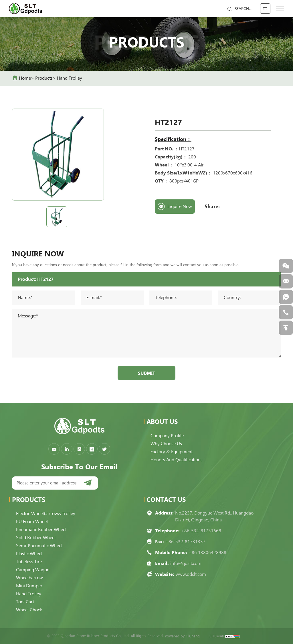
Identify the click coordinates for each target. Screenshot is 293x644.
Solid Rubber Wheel (36, 538)
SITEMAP (217, 636)
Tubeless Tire (29, 562)
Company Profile (167, 436)
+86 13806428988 (207, 552)
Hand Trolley (70, 78)
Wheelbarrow (29, 578)
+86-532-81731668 (201, 531)
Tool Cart (25, 602)
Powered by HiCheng (182, 636)
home (25, 78)
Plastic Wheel (29, 554)
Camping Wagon (33, 570)
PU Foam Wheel (32, 522)
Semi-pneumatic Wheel (39, 546)
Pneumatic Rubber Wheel (41, 530)
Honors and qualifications (177, 460)
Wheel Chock (29, 610)
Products (44, 78)
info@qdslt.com (186, 563)
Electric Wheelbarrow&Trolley (46, 514)
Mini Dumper (29, 586)
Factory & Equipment (172, 452)
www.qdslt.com (191, 574)
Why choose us (166, 444)
